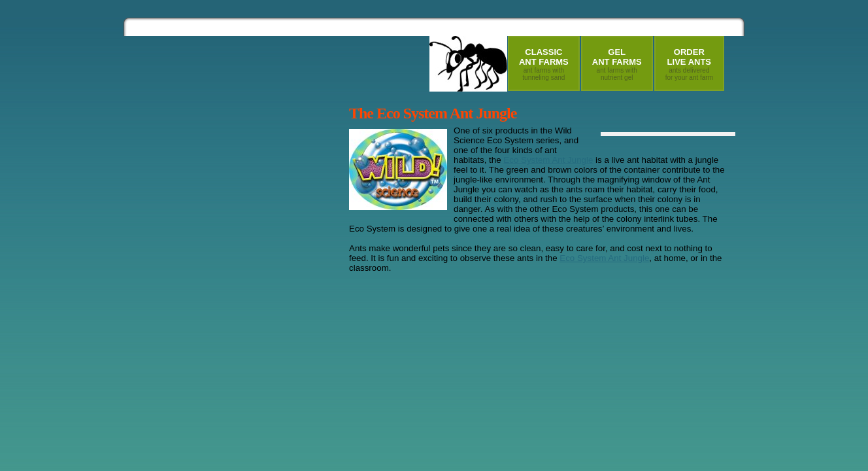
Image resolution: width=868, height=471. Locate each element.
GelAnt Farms (617, 64)
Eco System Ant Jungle (548, 160)
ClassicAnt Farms (544, 64)
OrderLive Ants (689, 64)
